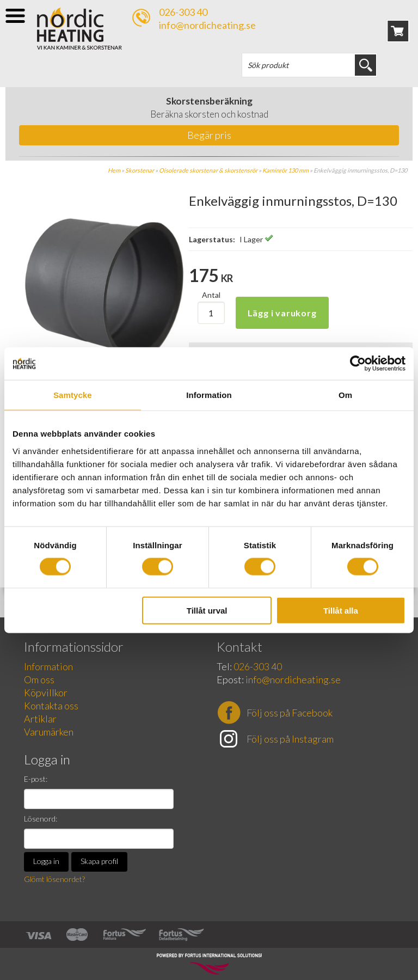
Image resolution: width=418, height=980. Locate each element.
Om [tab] (345, 395)
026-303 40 (183, 12)
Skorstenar (140, 170)
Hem (114, 170)
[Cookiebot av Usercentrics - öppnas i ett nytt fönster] (358, 364)
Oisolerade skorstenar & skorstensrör (208, 170)
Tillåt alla (341, 610)
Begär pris (209, 135)
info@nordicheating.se (207, 25)
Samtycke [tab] (73, 395)
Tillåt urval (207, 610)
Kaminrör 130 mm (285, 170)
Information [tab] (209, 395)
